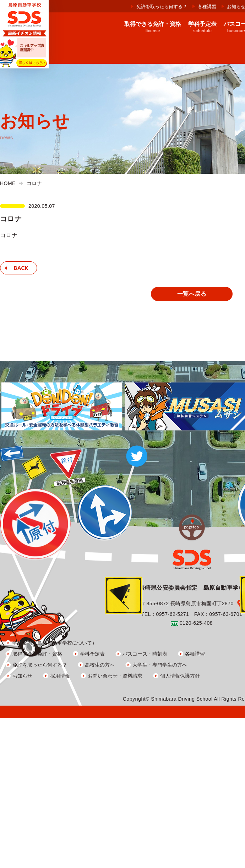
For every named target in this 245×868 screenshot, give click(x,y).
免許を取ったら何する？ (162, 7)
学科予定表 (92, 654)
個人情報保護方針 (180, 676)
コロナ (9, 235)
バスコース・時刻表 (145, 654)
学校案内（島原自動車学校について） (55, 643)
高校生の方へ (100, 665)
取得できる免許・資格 (37, 654)
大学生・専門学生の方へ (160, 665)
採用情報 (60, 676)
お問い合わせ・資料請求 (115, 676)
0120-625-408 (196, 623)
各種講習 (207, 7)
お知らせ (22, 676)
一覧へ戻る (192, 294)
